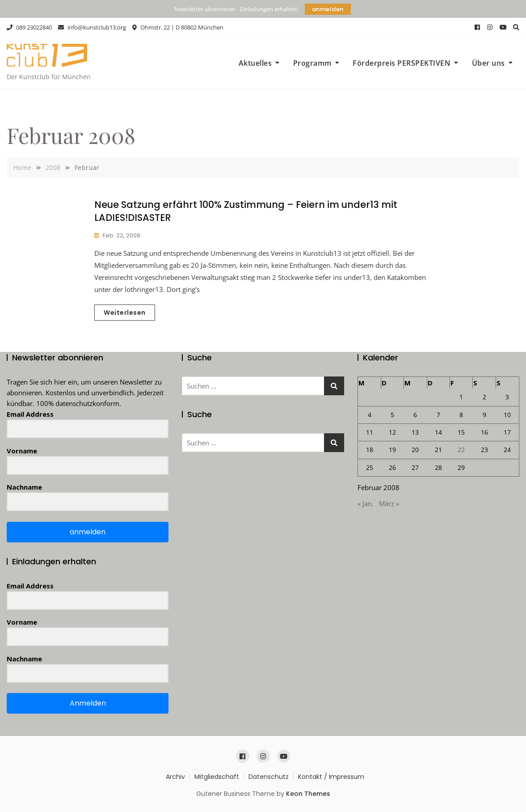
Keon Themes (308, 794)
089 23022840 (29, 27)
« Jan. (366, 503)
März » (389, 503)
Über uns (488, 63)
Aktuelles (255, 63)
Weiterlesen (125, 313)
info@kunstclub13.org (92, 27)
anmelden (328, 9)
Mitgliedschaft (217, 777)
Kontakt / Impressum (331, 777)
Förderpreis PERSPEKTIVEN (402, 63)
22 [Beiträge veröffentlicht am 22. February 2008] (461, 450)
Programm (312, 63)
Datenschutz (269, 777)
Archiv (175, 777)
